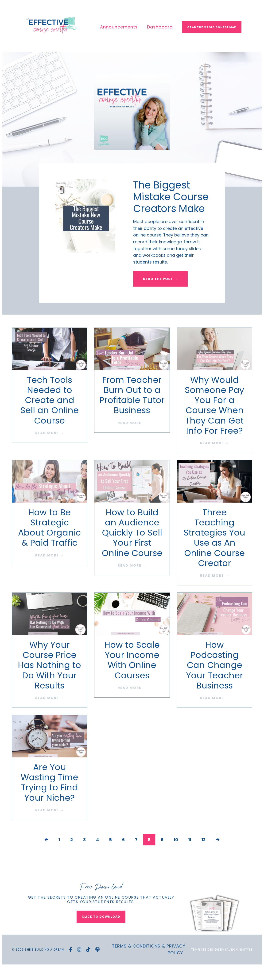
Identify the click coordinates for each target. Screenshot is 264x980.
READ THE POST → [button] (161, 291)
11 (190, 852)
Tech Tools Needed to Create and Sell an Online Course (50, 413)
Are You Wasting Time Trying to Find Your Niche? (49, 795)
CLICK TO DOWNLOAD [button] (101, 929)
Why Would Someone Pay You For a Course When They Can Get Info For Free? (214, 418)
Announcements (119, 27)
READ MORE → (50, 445)
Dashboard (160, 27)
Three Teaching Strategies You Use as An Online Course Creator (214, 550)
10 (176, 852)
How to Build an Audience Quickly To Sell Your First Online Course (132, 545)
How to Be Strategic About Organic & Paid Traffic (49, 540)
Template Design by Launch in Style (222, 962)
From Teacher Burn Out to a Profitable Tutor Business (132, 408)
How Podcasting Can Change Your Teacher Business (215, 678)
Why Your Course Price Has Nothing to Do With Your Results (49, 678)
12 (204, 852)
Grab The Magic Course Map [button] (212, 27)
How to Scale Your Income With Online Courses (132, 673)
